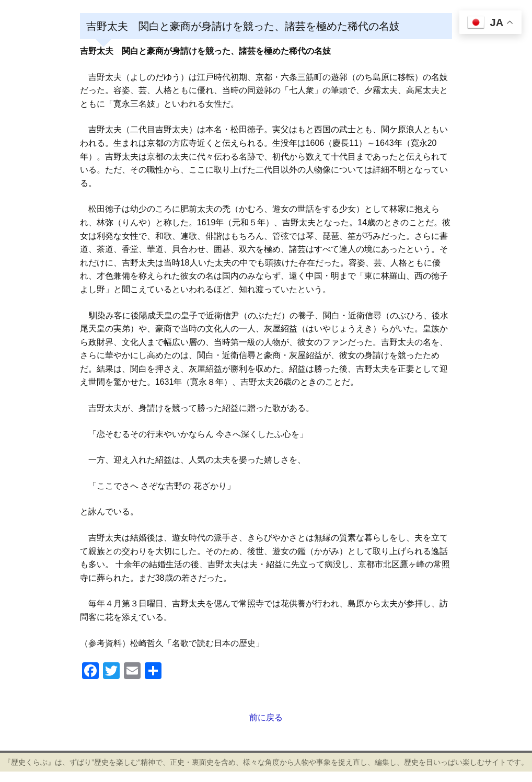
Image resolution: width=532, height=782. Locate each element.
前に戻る (266, 717)
